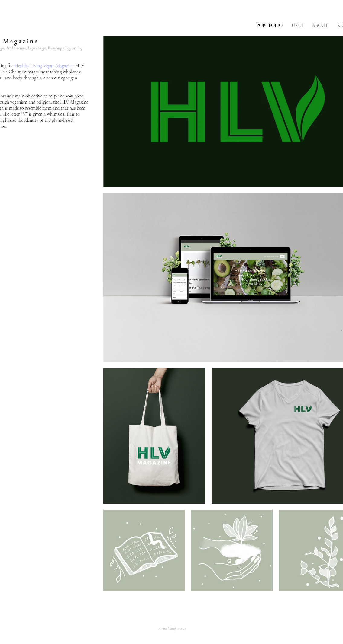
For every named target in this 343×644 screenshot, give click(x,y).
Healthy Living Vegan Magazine (44, 66)
